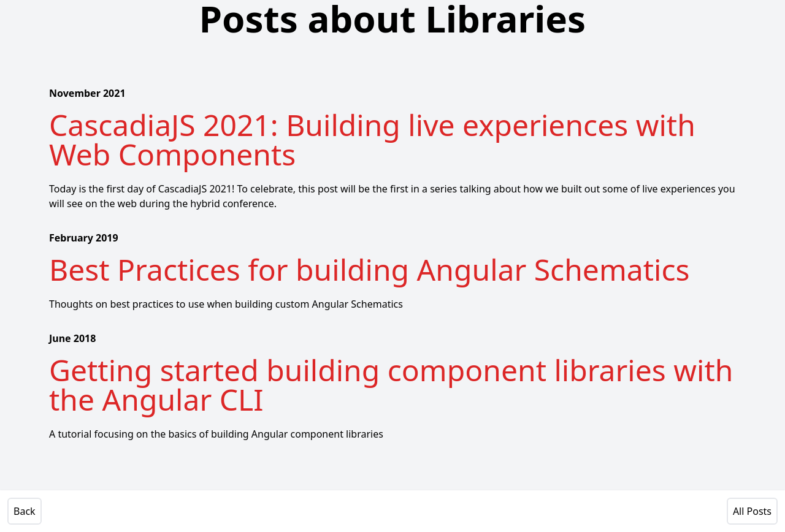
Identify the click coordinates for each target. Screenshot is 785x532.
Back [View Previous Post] (25, 511)
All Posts (752, 511)
